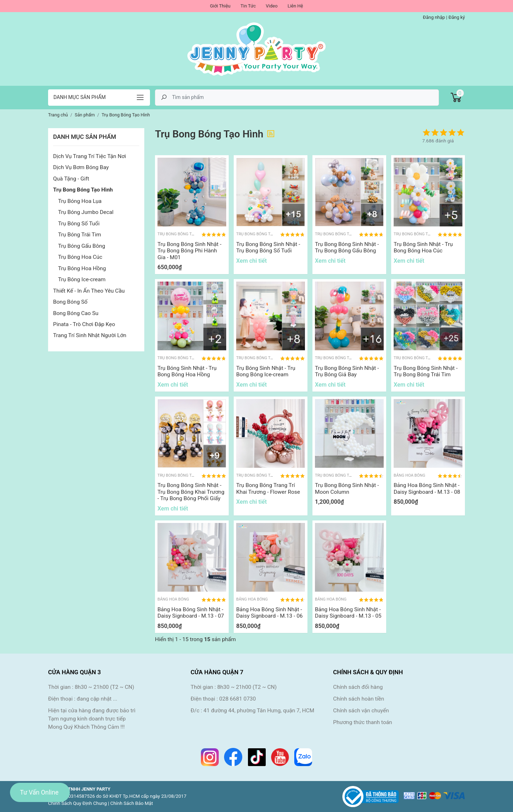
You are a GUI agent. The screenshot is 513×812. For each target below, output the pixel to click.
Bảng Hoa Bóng (410, 475)
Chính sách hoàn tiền (359, 699)
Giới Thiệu (220, 6)
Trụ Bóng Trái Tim (80, 235)
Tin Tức (248, 6)
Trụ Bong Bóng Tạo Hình (83, 190)
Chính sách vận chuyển (361, 711)
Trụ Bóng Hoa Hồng (82, 268)
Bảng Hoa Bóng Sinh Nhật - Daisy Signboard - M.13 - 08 (427, 488)
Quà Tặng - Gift (71, 179)
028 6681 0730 (237, 699)
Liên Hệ (295, 6)
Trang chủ (58, 115)
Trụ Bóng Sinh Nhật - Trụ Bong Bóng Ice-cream (266, 371)
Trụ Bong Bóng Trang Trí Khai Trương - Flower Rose (268, 488)
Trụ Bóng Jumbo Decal (86, 212)
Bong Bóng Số (70, 302)
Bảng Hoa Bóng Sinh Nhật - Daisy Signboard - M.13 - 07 (191, 613)
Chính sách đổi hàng (358, 687)
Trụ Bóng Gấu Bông (82, 246)
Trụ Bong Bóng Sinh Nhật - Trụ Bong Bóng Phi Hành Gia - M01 (189, 251)
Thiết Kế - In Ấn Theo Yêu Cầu (89, 291)
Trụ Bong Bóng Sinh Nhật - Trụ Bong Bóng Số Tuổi (268, 247)
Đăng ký (457, 17)
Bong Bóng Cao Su (76, 313)
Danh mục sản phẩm (80, 97)
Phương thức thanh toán (363, 722)
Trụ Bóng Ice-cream (82, 279)
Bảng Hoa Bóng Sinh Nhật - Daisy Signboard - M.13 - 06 (270, 613)
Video (272, 6)
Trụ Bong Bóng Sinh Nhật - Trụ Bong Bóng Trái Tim (426, 371)
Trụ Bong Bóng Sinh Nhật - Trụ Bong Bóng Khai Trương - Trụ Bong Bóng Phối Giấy (191, 492)
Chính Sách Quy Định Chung (77, 803)
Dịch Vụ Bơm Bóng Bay (81, 167)
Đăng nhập (434, 17)
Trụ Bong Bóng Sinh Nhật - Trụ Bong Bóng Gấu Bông (347, 247)
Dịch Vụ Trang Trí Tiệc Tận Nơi (90, 156)
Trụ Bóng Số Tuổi (79, 224)
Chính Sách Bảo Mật (132, 803)
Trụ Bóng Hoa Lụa (80, 201)
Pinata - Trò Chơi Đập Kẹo (84, 324)
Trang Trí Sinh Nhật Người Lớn (90, 335)
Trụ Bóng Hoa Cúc (80, 257)
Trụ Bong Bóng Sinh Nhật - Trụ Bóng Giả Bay (347, 371)
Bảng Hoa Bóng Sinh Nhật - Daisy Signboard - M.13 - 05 (348, 613)
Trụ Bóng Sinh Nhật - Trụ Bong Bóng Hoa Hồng (187, 371)
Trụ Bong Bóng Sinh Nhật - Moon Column (347, 488)
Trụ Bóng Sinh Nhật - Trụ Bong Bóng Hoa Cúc (423, 247)
